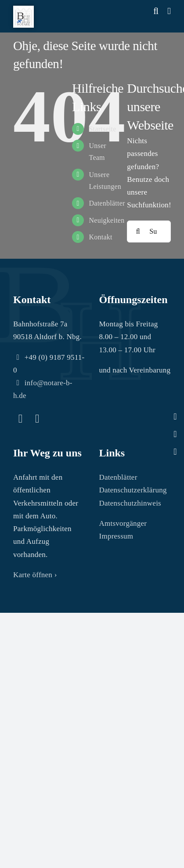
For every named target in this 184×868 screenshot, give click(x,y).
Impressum (116, 536)
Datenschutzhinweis (130, 503)
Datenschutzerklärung (133, 490)
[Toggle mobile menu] (169, 11)
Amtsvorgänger (123, 523)
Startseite (102, 129)
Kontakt (100, 237)
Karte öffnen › (35, 575)
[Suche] (138, 231)
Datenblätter (107, 203)
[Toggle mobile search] (156, 11)
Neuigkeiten (106, 220)
